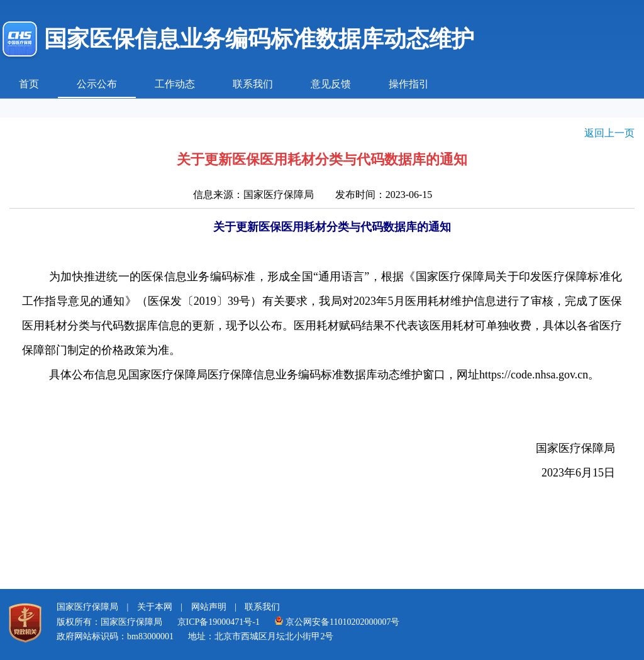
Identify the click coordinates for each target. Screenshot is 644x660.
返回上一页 (609, 133)
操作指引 (409, 84)
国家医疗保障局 (87, 607)
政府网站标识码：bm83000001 (115, 636)
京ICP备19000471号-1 (219, 622)
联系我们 (253, 84)
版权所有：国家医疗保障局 (109, 622)
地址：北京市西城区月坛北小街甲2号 (261, 636)
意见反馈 (331, 84)
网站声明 (209, 607)
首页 (29, 84)
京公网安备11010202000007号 (337, 622)
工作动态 (175, 84)
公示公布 (97, 84)
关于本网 (155, 607)
